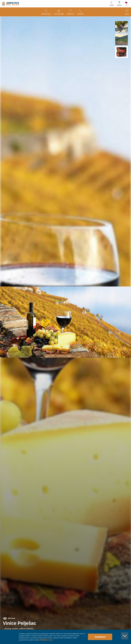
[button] (121, 27)
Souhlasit (100, 637)
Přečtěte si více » (46, 640)
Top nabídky (59, 14)
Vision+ (119, 5)
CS (126, 5)
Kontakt (81, 14)
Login (111, 5)
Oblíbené (71, 14)
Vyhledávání (46, 14)
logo (10, 4)
